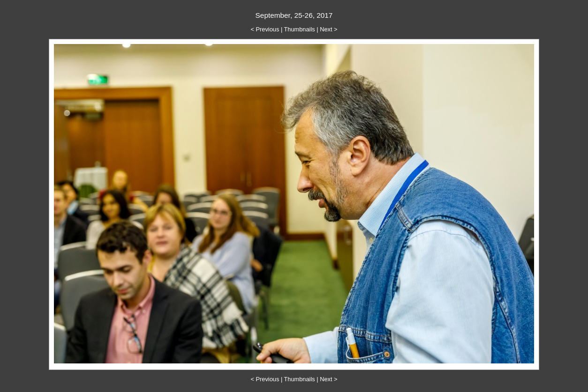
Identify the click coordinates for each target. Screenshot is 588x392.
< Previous (265, 29)
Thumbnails (300, 29)
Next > (328, 29)
